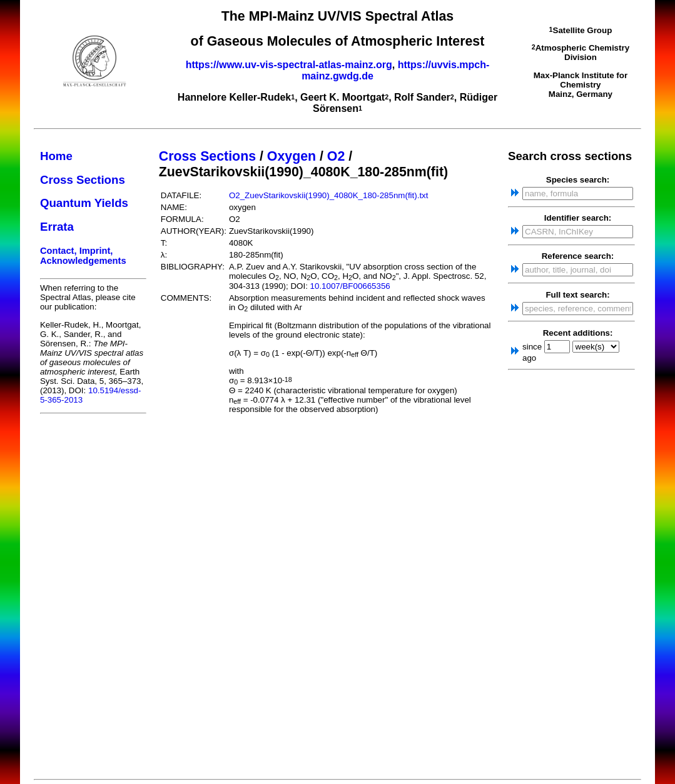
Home (56, 156)
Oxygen (292, 156)
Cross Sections (83, 180)
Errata (57, 227)
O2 (336, 156)
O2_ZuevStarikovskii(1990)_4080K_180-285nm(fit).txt (329, 195)
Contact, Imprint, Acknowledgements (83, 256)
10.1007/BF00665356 (350, 286)
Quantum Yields (84, 203)
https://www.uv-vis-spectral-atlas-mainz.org (289, 65)
